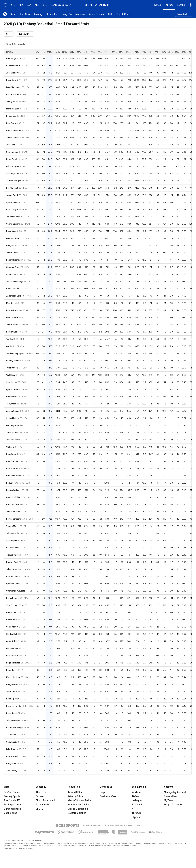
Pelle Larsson (13, 289)
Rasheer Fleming (14, 728)
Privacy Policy (75, 796)
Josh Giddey (12, 73)
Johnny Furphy (13, 533)
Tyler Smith (12, 692)
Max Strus (11, 303)
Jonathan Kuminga (15, 281)
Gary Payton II (13, 425)
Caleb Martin (12, 627)
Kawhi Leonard (13, 66)
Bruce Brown (12, 397)
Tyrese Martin (13, 526)
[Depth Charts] (124, 14)
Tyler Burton (12, 368)
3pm (114, 52)
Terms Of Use (75, 792)
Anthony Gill (12, 540)
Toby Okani (11, 404)
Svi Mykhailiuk (13, 418)
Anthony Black (13, 174)
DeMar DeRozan (14, 130)
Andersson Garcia (14, 296)
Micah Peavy (12, 648)
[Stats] (110, 14)
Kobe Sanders (13, 504)
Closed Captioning (78, 809)
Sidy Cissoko (12, 605)
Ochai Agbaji (12, 641)
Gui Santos (11, 346)
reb (151, 52)
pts (137, 52)
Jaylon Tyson (12, 253)
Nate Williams (13, 548)
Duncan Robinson (14, 310)
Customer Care (108, 796)
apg (171, 52)
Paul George (12, 123)
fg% (86, 52)
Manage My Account (175, 792)
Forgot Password (173, 805)
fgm (72, 52)
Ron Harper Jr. (13, 699)
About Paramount (45, 800)
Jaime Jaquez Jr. (14, 138)
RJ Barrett (11, 116)
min (58, 52)
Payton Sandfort (14, 576)
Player (10, 52)
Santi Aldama (12, 152)
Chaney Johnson (14, 361)
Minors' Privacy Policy (80, 800)
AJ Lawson (11, 735)
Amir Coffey (12, 771)
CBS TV (40, 809)
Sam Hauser (12, 382)
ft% (107, 52)
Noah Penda (12, 620)
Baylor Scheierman (15, 519)
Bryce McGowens (14, 476)
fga (79, 52)
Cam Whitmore (13, 469)
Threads (136, 813)
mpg (65, 52)
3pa (121, 52)
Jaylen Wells (12, 325)
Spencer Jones (13, 584)
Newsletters (171, 796)
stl (177, 52)
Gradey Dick (12, 634)
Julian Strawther (14, 569)
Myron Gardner (13, 677)
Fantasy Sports (12, 796)
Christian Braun (13, 267)
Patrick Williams (14, 490)
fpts (50, 52)
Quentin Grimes (13, 238)
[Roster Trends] (96, 14)
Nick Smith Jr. (12, 656)
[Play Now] (25, 14)
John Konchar (12, 440)
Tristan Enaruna (13, 720)
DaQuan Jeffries (13, 483)
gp (37, 52)
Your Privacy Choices (79, 805)
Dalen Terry (11, 670)
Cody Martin (12, 742)
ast (164, 52)
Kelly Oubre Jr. (13, 245)
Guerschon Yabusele (16, 591)
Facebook (137, 805)
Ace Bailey (11, 274)
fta (100, 52)
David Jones (12, 713)
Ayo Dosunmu (12, 202)
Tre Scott (11, 339)
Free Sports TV (12, 800)
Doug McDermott (14, 684)
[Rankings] (39, 14)
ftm (93, 52)
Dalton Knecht (13, 756)
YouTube (137, 792)
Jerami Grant (12, 195)
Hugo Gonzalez (13, 663)
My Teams (169, 800)
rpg (157, 52)
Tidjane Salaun (13, 555)
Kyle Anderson (13, 389)
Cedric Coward (13, 224)
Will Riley (11, 375)
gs (43, 52)
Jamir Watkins (13, 433)
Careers (40, 796)
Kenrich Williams (14, 497)
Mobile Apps (10, 813)
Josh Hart (11, 145)
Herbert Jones (13, 332)
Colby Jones (12, 612)
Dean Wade (11, 454)
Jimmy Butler (12, 102)
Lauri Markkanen (14, 87)
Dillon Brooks (12, 159)
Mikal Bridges (13, 166)
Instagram (138, 800)
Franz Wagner (12, 109)
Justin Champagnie (15, 353)
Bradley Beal (12, 562)
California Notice (77, 813)
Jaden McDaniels (14, 217)
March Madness (12, 809)
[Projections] (53, 14)
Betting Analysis (13, 805)
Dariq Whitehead (14, 260)
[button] (137, 14)
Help (102, 792)
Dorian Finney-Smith (15, 706)
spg (184, 52)
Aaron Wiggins (13, 411)
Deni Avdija (11, 58)
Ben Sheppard (13, 461)
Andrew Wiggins (14, 181)
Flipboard (137, 817)
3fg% (129, 52)
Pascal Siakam (13, 94)
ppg (144, 52)
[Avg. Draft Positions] (74, 14)
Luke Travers (12, 749)
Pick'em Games (12, 792)
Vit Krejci (10, 447)
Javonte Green (13, 512)
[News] (13, 14)
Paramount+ (42, 805)
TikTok (135, 796)
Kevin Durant (12, 80)
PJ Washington (13, 209)
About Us (41, 792)
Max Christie (12, 317)
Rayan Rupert (12, 598)
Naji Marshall (12, 188)
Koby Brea (11, 764)
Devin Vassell (12, 231)
